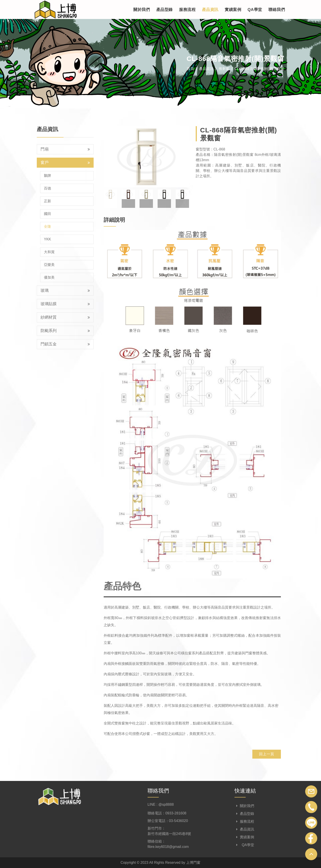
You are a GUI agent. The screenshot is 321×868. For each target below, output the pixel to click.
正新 (47, 201)
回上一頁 (267, 754)
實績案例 (233, 10)
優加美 (49, 277)
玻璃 (65, 290)
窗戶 (65, 163)
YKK (47, 239)
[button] (110, 157)
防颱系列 (65, 331)
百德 (47, 188)
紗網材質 (65, 317)
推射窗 (224, 69)
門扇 (65, 149)
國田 (47, 214)
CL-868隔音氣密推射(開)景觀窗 (259, 69)
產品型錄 (165, 10)
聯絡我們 (277, 10)
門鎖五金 (65, 344)
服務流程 (187, 10)
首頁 (190, 69)
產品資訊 (210, 10)
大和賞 (49, 252)
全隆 (47, 226)
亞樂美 (49, 265)
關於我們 (142, 10)
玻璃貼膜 (65, 304)
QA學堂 (255, 10)
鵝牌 (47, 176)
